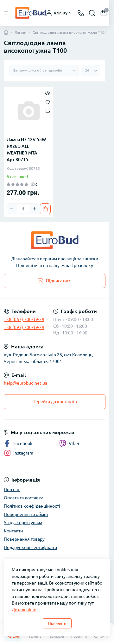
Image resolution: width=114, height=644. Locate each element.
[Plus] (35, 209)
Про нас (12, 490)
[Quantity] (23, 209)
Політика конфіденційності (32, 506)
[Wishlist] (48, 102)
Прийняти (57, 623)
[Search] (92, 13)
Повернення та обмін (26, 514)
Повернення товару (24, 539)
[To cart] (45, 209)
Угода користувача (23, 523)
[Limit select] (91, 71)
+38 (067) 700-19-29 (24, 319)
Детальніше (24, 610)
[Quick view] (48, 93)
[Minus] (12, 209)
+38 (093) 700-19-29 (24, 327)
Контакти (13, 531)
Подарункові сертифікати (30, 547)
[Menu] (7, 13)
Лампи (20, 32)
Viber (69, 443)
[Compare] (48, 111)
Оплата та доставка (24, 498)
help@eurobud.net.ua (25, 383)
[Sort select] (44, 71)
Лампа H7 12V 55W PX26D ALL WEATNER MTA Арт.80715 (26, 150)
